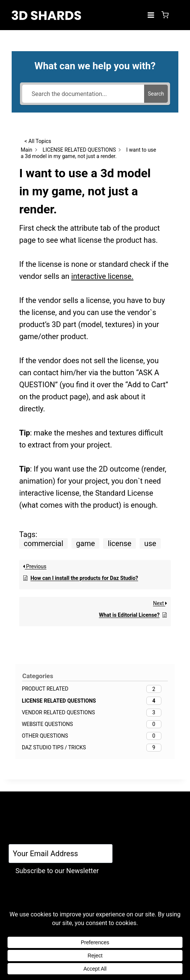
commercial (43, 543)
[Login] (177, 15)
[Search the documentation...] (83, 94)
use (150, 543)
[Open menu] (151, 15)
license (119, 543)
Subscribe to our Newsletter (57, 871)
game (85, 543)
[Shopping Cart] (165, 15)
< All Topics (38, 141)
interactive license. (102, 276)
